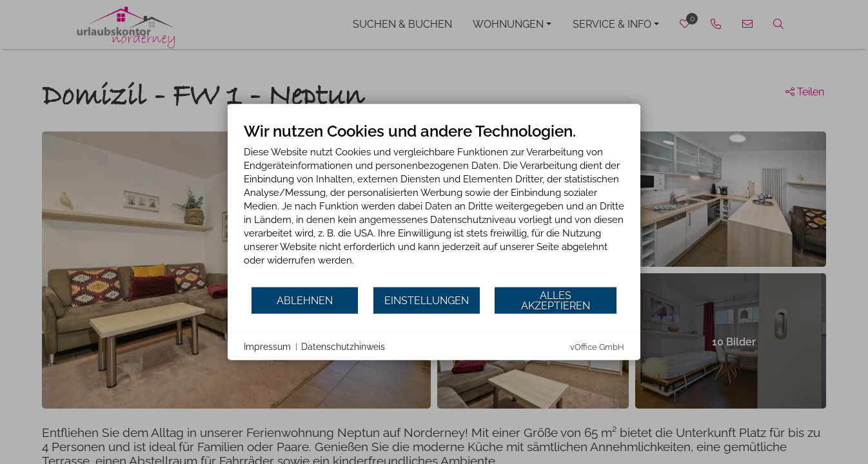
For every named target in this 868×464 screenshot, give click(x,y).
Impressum (267, 346)
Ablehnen (305, 300)
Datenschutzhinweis (343, 346)
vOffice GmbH (597, 347)
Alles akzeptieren (556, 300)
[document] (434, 204)
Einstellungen (427, 300)
